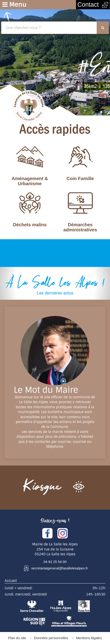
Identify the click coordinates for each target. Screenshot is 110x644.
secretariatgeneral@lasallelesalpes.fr (59, 568)
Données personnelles (51, 638)
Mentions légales (89, 638)
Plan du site (17, 638)
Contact (93, 5)
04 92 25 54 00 (55, 562)
